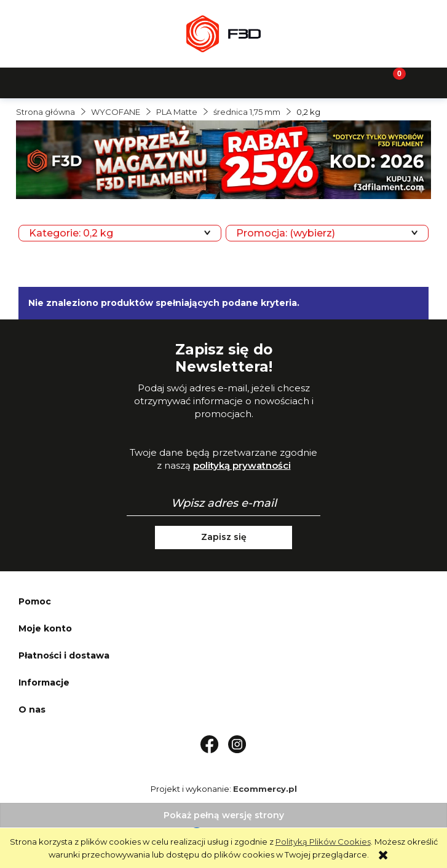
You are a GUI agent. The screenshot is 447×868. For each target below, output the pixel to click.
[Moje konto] (279, 82)
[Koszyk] (391, 82)
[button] (56, 82)
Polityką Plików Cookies (323, 842)
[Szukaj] (168, 82)
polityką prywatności (242, 465)
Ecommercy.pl (265, 789)
